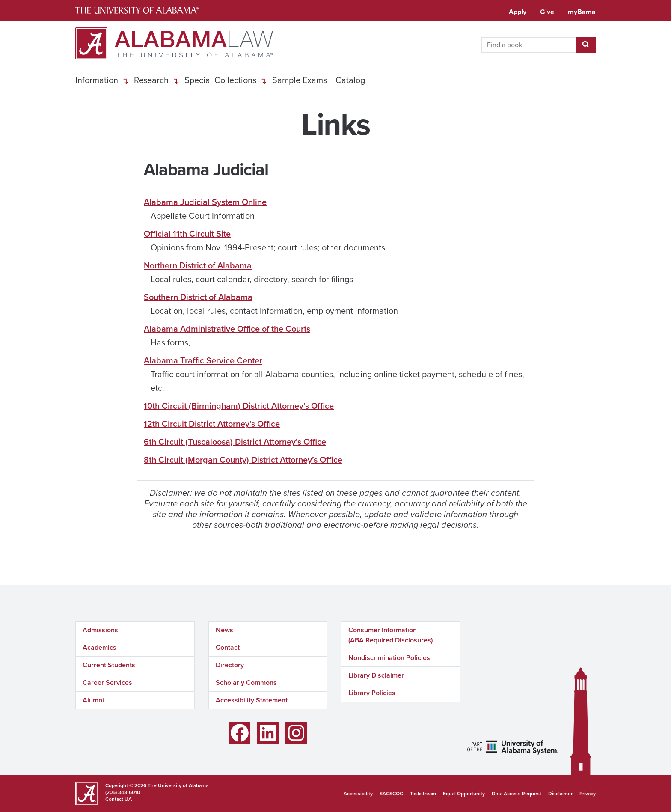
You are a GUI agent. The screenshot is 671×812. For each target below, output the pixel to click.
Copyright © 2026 (126, 785)
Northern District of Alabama (198, 265)
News (224, 630)
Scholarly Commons (246, 683)
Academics (99, 647)
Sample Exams (300, 80)
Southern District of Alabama (198, 297)
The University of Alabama (178, 785)
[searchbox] (529, 45)
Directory (230, 665)
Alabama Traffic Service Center (203, 360)
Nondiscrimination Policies (389, 658)
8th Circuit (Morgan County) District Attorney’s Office (243, 460)
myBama (582, 12)
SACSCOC (391, 794)
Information (97, 80)
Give (547, 12)
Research (151, 80)
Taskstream (423, 794)
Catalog (350, 80)
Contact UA (119, 799)
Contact (228, 647)
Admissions (100, 630)
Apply (518, 12)
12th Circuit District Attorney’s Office (212, 424)
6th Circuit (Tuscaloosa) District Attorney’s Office (235, 442)
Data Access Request (517, 794)
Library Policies (372, 693)
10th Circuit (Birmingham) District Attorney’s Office (239, 406)
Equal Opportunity (464, 794)
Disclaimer (560, 794)
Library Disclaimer (376, 675)
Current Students (109, 665)
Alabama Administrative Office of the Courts (227, 329)
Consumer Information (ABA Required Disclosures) (390, 635)
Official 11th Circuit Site (187, 234)
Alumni (93, 700)
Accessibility (358, 794)
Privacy (588, 794)
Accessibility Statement (252, 700)
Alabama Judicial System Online (205, 202)
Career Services (107, 683)
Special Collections (220, 80)
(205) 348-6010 (123, 792)
